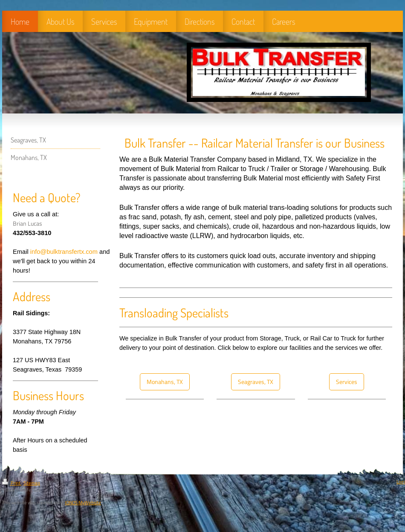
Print (12, 483)
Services (347, 382)
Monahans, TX (165, 382)
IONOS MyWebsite (83, 503)
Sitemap (32, 483)
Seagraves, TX (256, 382)
